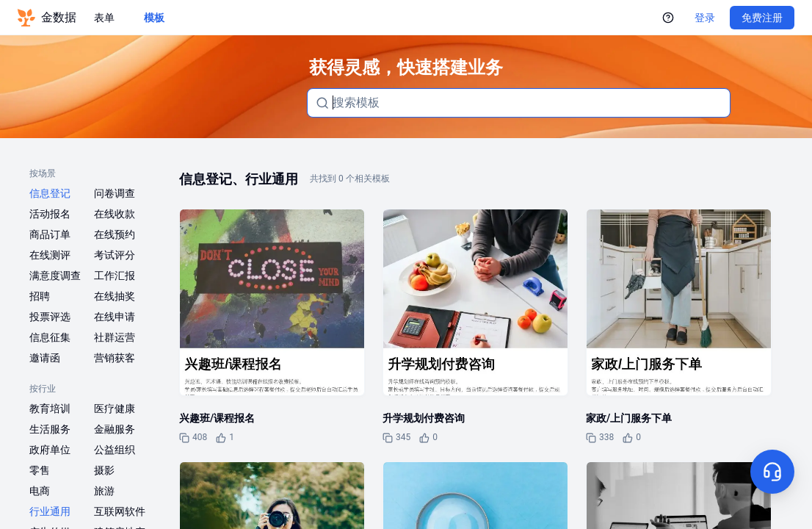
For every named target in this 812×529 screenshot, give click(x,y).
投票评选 (50, 317)
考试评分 (115, 255)
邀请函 (45, 358)
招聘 (40, 296)
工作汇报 (115, 276)
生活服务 (50, 429)
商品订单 (50, 234)
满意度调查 (55, 276)
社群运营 (115, 337)
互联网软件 (120, 511)
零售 (40, 470)
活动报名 (50, 214)
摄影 (104, 470)
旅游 (104, 491)
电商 (40, 491)
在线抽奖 (115, 296)
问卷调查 (115, 193)
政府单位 (50, 450)
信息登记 (50, 193)
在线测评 (50, 255)
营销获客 (115, 358)
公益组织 (115, 450)
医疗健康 (115, 409)
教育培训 (50, 409)
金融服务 (115, 429)
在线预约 (115, 234)
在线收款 (115, 214)
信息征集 (50, 337)
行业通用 (50, 511)
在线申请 (115, 317)
